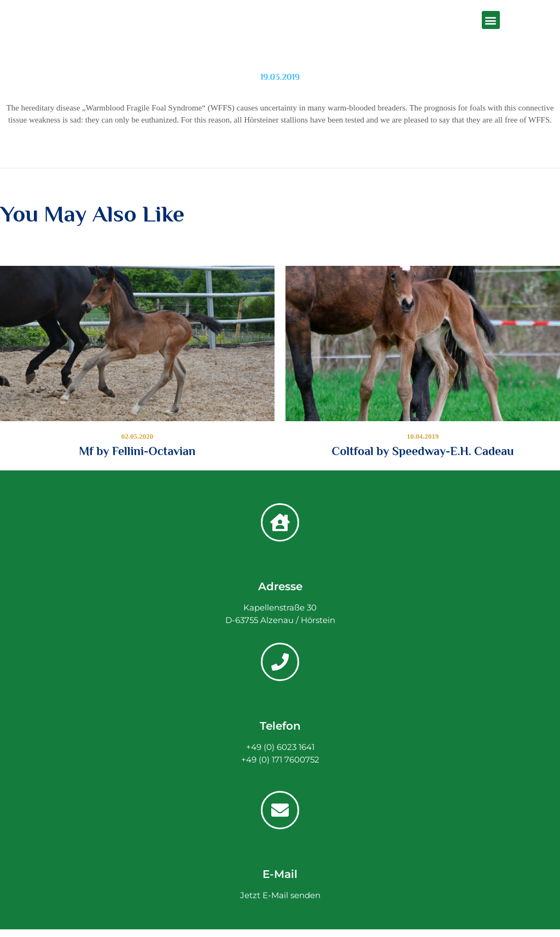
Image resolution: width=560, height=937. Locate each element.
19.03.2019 (280, 77)
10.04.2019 (423, 436)
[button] (491, 20)
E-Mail (280, 874)
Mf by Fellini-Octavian (138, 451)
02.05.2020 (138, 436)
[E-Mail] (280, 810)
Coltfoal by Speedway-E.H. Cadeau (422, 451)
